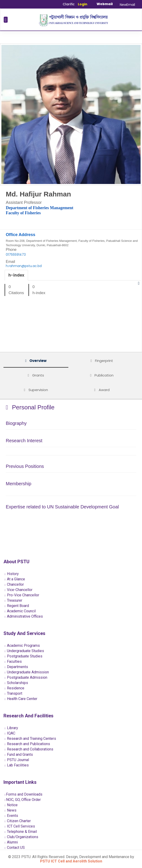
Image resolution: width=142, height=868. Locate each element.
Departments (16, 667)
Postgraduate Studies (24, 656)
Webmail (105, 4)
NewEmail (127, 5)
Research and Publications (27, 744)
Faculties (13, 661)
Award (102, 390)
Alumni (11, 842)
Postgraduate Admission (26, 677)
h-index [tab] (16, 275)
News (11, 810)
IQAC (10, 733)
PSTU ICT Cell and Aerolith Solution (71, 861)
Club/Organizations (21, 837)
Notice (11, 805)
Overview (36, 361)
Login (83, 4)
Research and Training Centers (30, 739)
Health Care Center (21, 699)
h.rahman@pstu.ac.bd (24, 266)
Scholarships (16, 683)
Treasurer (13, 600)
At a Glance (15, 579)
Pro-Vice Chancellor (22, 595)
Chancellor (14, 584)
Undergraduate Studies (24, 651)
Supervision (36, 390)
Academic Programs (22, 646)
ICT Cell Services (20, 826)
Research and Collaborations (29, 749)
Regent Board (17, 606)
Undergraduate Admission (27, 672)
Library (11, 728)
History (12, 574)
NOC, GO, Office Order (23, 800)
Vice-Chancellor (19, 590)
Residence (14, 688)
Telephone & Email (21, 832)
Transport (13, 693)
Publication (102, 375)
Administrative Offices (24, 616)
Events (11, 816)
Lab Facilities (17, 765)
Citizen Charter (18, 821)
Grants (36, 375)
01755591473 (16, 255)
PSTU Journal (17, 760)
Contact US (15, 848)
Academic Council (20, 611)
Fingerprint (102, 361)
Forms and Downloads (24, 794)
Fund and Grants (19, 754)
